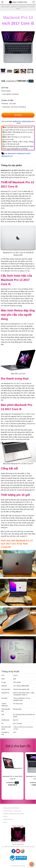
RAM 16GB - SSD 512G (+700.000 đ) (14, 107)
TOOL (5, 822)
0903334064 (27, 121)
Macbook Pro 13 (7, 156)
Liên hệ (5, 817)
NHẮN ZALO (17, 121)
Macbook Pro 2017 (24, 153)
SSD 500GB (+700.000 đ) (11, 94)
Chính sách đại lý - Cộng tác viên (12, 811)
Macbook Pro (13, 153)
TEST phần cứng (8, 819)
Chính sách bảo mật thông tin (11, 808)
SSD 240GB (7, 91)
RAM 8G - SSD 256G (9, 104)
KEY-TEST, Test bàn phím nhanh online (14, 814)
